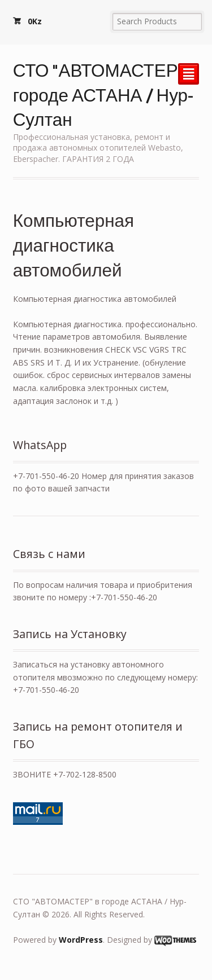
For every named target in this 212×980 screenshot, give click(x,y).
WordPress (81, 940)
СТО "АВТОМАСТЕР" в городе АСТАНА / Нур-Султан (105, 94)
